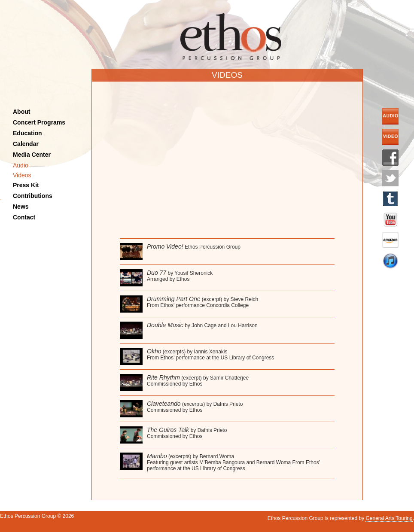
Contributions (33, 196)
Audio (21, 165)
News (21, 207)
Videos (22, 175)
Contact (24, 217)
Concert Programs (39, 122)
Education (27, 133)
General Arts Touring (389, 518)
